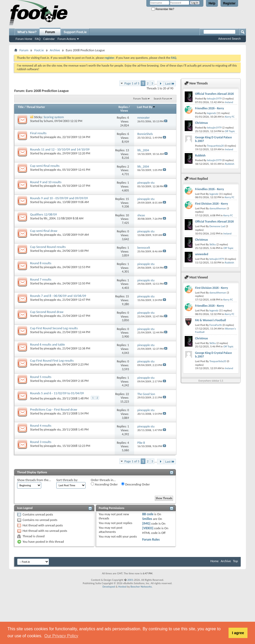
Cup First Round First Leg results (52, 360)
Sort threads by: (67, 480)
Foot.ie (39, 50)
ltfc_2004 (50, 218)
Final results (38, 133)
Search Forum (162, 99)
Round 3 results (41, 442)
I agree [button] (238, 633)
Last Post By (146, 107)
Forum (50, 32)
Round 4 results (41, 425)
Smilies (147, 519)
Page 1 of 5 (132, 83)
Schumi (49, 121)
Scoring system (54, 117)
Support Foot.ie (75, 32)
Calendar (49, 39)
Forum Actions (67, 39)
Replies (123, 107)
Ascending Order (104, 484)
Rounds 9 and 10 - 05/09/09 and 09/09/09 (59, 198)
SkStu (213, 244)
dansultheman (218, 208)
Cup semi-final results (45, 166)
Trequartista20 (215, 146)
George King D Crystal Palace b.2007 (213, 139)
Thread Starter (36, 107)
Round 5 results (41, 377)
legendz (211, 113)
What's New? (27, 32)
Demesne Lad (217, 226)
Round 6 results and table (47, 344)
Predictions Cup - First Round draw (54, 409)
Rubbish (200, 155)
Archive (55, 50)
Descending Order (136, 484)
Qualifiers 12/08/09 (43, 214)
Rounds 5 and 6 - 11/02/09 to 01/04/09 (57, 393)
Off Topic (230, 131)
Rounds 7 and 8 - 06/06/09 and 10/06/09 (58, 296)
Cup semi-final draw (44, 231)
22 (127, 394)
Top (235, 561)
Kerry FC (230, 117)
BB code (148, 514)
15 (127, 199)
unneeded (202, 254)
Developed (109, 587)
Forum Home (24, 39)
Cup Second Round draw (47, 312)
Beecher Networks (141, 587)
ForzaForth (216, 325)
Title (21, 107)
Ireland (229, 102)
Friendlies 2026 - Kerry (209, 108)
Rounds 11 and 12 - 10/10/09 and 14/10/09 (60, 149)
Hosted (122, 587)
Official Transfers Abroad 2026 (214, 94)
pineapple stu (52, 137)
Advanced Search (229, 39)
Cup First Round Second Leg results (54, 328)
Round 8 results (41, 263)
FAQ (38, 39)
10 (127, 215)
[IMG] (146, 523)
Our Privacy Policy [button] (61, 636)
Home (215, 561)
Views (124, 111)
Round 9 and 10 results (46, 182)
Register (229, 3)
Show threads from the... (34, 480)
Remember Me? (163, 9)
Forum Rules (151, 539)
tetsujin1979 (214, 99)
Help (212, 3)
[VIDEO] (148, 528)
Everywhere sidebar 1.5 (211, 381)
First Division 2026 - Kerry (212, 204)
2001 (130, 580)
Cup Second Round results (48, 247)
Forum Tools (140, 99)
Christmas (201, 123)
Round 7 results (41, 279)
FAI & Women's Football (211, 320)
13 (127, 150)
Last (170, 84)
